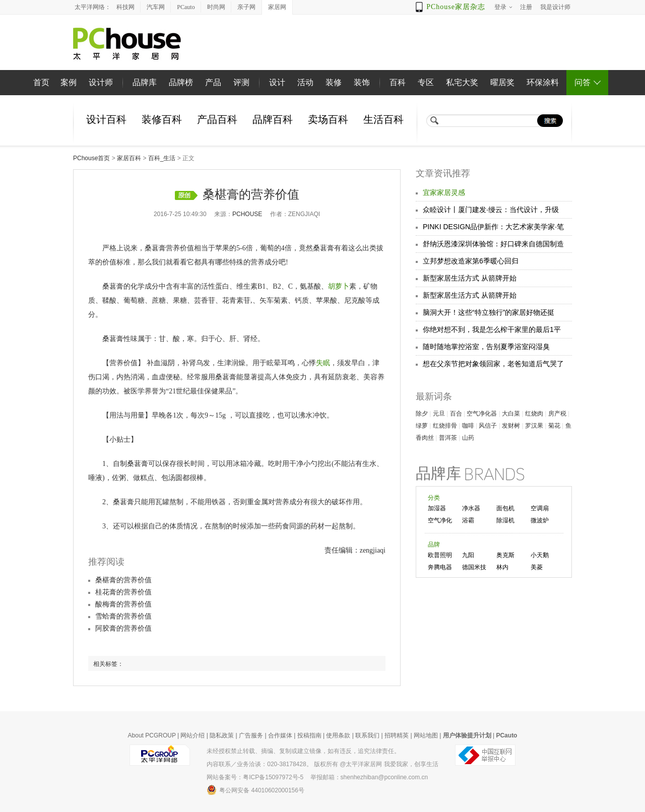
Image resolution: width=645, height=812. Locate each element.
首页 (41, 82)
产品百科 (217, 119)
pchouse (247, 214)
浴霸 (468, 520)
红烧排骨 (445, 426)
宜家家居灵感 (444, 192)
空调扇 (540, 508)
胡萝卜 (339, 286)
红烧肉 (534, 414)
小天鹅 (540, 555)
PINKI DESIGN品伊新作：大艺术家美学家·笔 (493, 227)
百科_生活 (162, 158)
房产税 (557, 414)
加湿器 (437, 508)
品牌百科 (273, 119)
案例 (69, 82)
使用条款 (338, 735)
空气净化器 (482, 414)
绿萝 (422, 426)
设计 (277, 82)
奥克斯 (505, 555)
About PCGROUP (152, 735)
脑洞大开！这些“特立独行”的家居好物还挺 (489, 312)
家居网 (277, 7)
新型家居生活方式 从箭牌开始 (470, 278)
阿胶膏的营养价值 (123, 628)
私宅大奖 (462, 82)
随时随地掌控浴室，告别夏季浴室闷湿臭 (486, 347)
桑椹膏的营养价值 (123, 580)
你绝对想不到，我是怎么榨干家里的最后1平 (492, 329)
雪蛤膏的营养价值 (123, 616)
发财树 (511, 426)
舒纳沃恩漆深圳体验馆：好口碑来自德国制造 (493, 244)
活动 (305, 82)
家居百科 (129, 158)
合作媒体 (280, 735)
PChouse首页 (91, 158)
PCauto (186, 7)
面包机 (505, 508)
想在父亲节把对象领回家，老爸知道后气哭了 (493, 364)
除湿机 (505, 520)
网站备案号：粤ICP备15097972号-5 (255, 777)
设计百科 (106, 119)
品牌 (434, 545)
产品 (213, 82)
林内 (502, 567)
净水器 (471, 508)
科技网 (125, 7)
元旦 (439, 414)
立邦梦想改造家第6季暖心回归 (471, 261)
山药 (468, 438)
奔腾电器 (440, 567)
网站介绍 (192, 735)
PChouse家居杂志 (456, 7)
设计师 (101, 82)
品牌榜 (181, 82)
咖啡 (468, 426)
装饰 (362, 82)
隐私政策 (222, 735)
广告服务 (251, 735)
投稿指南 (309, 735)
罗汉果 (534, 426)
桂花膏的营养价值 (123, 592)
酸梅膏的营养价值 (123, 604)
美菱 (537, 567)
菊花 (554, 426)
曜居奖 (502, 82)
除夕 (422, 414)
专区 (426, 82)
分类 (434, 498)
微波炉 (540, 520)
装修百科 (162, 119)
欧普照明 (440, 555)
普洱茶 (448, 438)
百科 (398, 82)
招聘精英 (397, 735)
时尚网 (216, 7)
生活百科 (383, 119)
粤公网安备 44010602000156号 (255, 790)
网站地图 (426, 735)
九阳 (468, 555)
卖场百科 (328, 119)
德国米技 (474, 567)
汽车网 (156, 7)
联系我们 (367, 735)
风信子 (488, 426)
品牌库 (145, 82)
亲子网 (246, 7)
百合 (456, 414)
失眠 (323, 363)
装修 (334, 82)
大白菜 (511, 414)
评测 (241, 82)
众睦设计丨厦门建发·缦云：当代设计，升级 (491, 210)
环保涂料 (543, 82)
